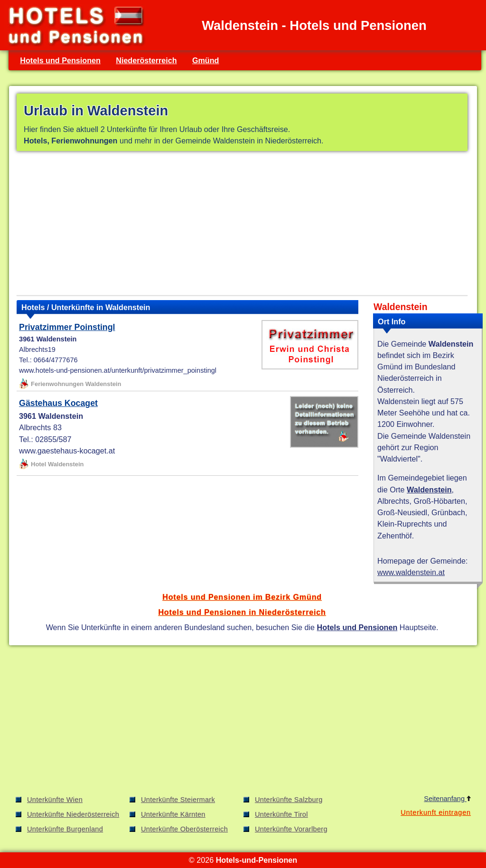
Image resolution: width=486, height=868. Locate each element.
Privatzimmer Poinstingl (67, 327)
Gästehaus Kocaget (58, 403)
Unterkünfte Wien (55, 800)
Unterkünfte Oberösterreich (184, 829)
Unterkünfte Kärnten (173, 814)
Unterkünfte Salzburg (289, 800)
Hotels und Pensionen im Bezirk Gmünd (242, 597)
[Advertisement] (242, 225)
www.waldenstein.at (411, 572)
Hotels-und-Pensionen (257, 860)
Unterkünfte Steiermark (178, 800)
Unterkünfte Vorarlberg (291, 829)
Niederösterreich (146, 60)
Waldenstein (429, 490)
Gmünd (206, 60)
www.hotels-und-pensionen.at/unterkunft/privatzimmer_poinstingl (118, 370)
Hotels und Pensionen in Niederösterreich (242, 612)
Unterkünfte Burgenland (65, 829)
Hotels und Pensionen (60, 60)
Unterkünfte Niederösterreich (73, 814)
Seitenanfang (447, 799)
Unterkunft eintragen (436, 812)
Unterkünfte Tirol (281, 814)
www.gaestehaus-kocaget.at (67, 451)
